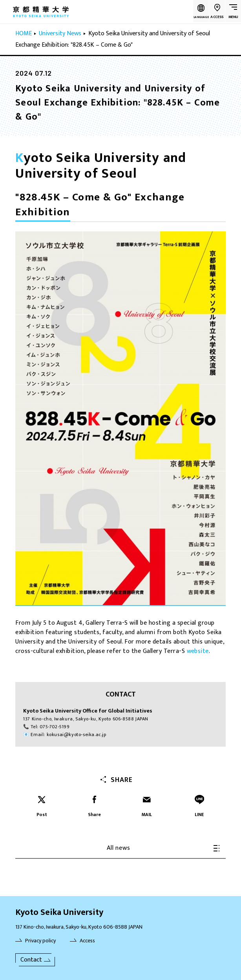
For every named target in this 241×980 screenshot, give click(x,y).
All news (163, 848)
